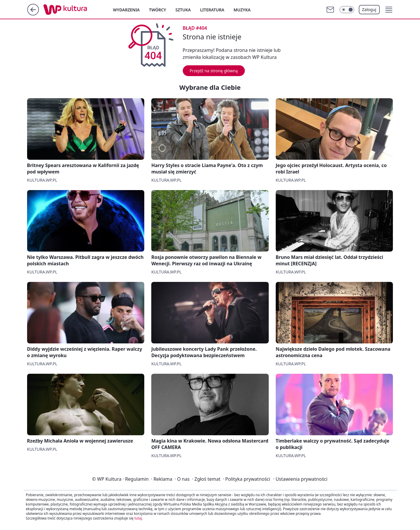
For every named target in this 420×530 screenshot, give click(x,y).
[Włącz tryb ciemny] (347, 10)
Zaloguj (369, 9)
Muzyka (242, 10)
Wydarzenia (126, 10)
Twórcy (158, 10)
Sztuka (183, 10)
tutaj (138, 518)
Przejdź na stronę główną (214, 71)
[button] (389, 10)
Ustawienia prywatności (300, 479)
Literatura (212, 10)
